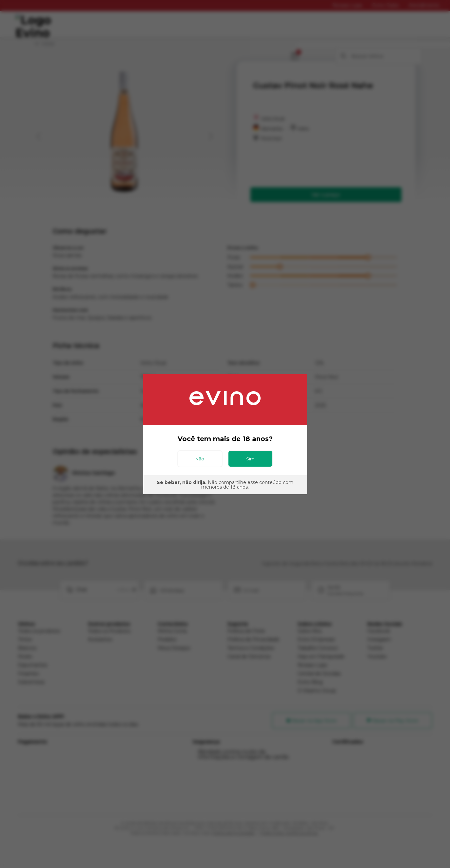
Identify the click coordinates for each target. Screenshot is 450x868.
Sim (250, 459)
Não (200, 459)
